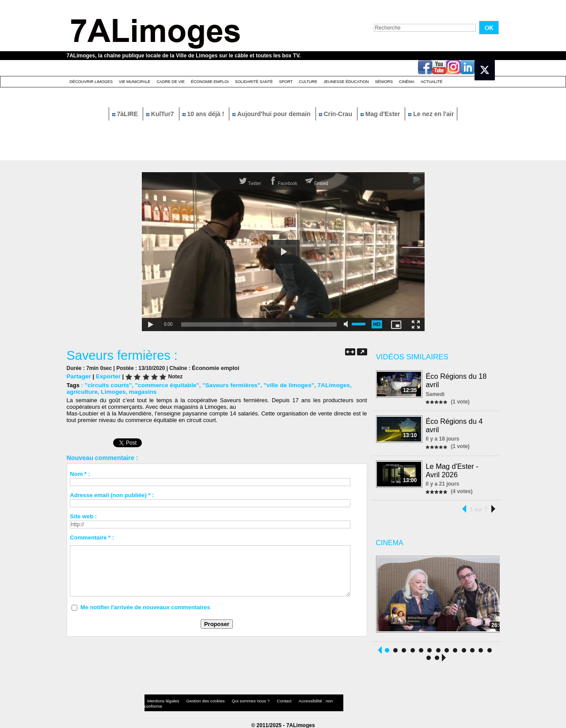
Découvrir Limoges (91, 82)
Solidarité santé (254, 82)
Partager (78, 376)
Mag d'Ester (381, 114)
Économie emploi (210, 82)
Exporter (106, 376)
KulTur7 (161, 114)
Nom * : (80, 473)
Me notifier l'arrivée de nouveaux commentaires (145, 607)
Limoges (111, 391)
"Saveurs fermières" (225, 385)
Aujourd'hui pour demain (272, 114)
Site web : (83, 516)
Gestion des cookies (198, 699)
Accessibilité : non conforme (300, 699)
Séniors (384, 82)
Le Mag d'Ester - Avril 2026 (453, 468)
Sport (286, 82)
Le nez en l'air (431, 114)
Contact (265, 699)
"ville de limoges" (279, 385)
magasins (140, 391)
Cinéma (407, 82)
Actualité (432, 82)
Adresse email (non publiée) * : (112, 495)
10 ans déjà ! (204, 114)
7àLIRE (126, 114)
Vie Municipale (135, 82)
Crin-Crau (336, 114)
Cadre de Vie (171, 82)
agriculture (82, 391)
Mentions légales (161, 699)
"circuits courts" (107, 385)
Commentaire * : (92, 537)
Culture (308, 82)
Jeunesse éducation (346, 82)
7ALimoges (323, 385)
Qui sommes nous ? (236, 699)
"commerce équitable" (163, 385)
